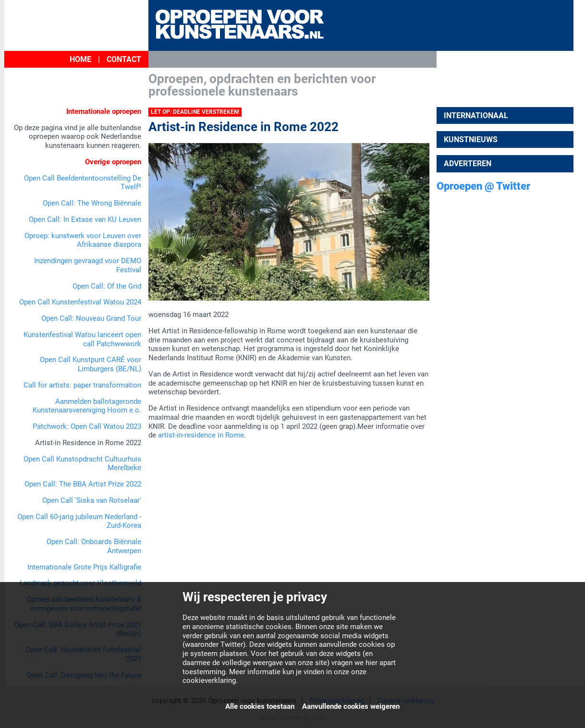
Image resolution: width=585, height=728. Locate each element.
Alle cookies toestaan (260, 706)
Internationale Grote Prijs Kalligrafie (84, 567)
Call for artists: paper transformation (82, 385)
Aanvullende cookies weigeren (351, 706)
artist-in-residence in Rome (201, 435)
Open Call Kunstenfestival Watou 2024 (80, 302)
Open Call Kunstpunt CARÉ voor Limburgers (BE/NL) (91, 364)
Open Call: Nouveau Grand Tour (91, 318)
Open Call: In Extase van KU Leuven (85, 219)
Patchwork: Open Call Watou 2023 (87, 426)
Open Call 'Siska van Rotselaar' (92, 500)
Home (80, 59)
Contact (124, 59)
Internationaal (476, 115)
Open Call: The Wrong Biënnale (92, 203)
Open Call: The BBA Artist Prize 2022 (83, 484)
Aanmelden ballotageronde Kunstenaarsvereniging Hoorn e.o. (87, 406)
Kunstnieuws (471, 140)
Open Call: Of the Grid (107, 286)
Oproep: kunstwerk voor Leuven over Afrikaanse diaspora (83, 240)
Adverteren (468, 164)
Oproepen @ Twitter (483, 186)
